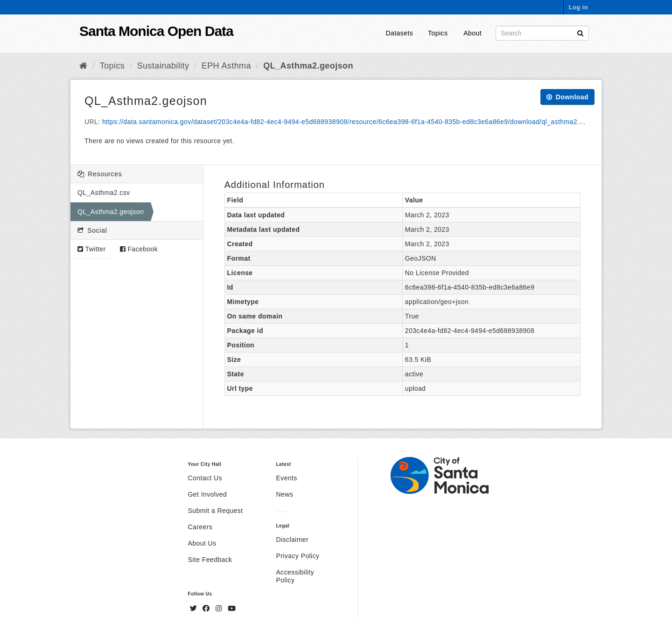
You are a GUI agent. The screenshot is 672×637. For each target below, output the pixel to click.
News (284, 494)
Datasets (400, 33)
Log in (578, 7)
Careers (200, 527)
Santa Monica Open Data (156, 31)
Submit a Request (216, 511)
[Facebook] (207, 609)
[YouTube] (232, 609)
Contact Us (205, 478)
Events (286, 478)
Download (567, 97)
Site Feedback (210, 560)
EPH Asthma (226, 66)
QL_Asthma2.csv (104, 193)
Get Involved (208, 494)
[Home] (83, 66)
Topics (438, 33)
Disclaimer (292, 540)
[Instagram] (220, 609)
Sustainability (163, 66)
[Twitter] (195, 609)
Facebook (139, 249)
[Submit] (580, 32)
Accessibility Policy (295, 576)
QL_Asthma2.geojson (308, 66)
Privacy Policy (297, 556)
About (472, 33)
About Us (202, 543)
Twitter (92, 249)
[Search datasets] (542, 33)
